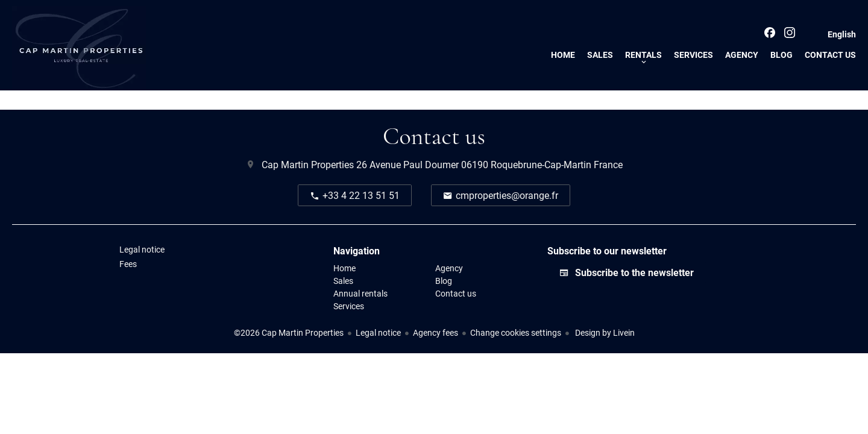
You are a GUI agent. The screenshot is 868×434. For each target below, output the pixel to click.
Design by (604, 332)
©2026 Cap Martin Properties (289, 332)
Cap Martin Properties (308, 164)
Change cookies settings (516, 332)
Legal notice (378, 332)
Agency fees (436, 332)
